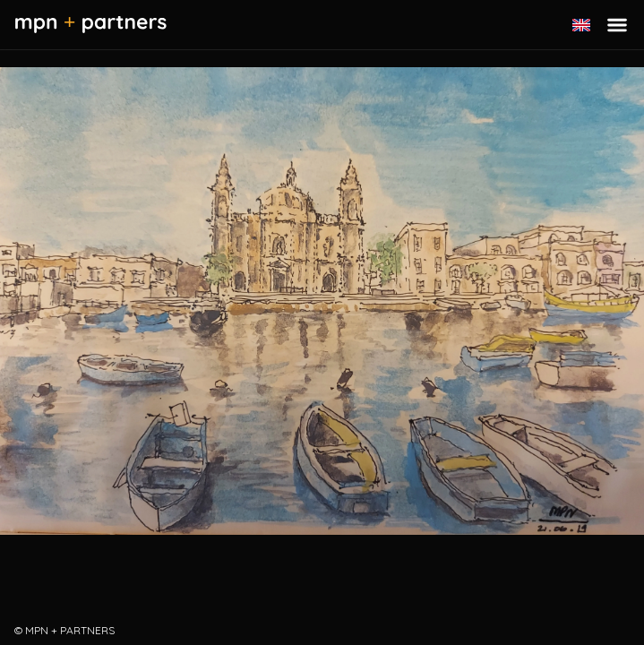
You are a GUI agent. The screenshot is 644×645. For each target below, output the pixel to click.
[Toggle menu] (617, 25)
